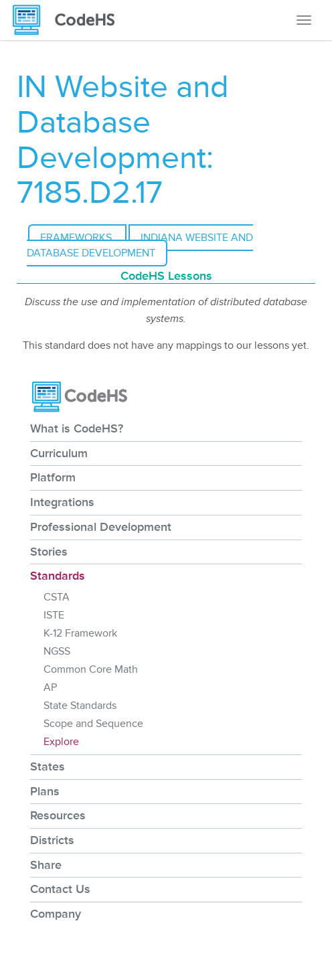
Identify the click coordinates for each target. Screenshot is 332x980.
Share (46, 865)
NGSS (57, 651)
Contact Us (60, 889)
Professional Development (101, 527)
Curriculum (59, 453)
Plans (45, 791)
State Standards (80, 706)
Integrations (62, 502)
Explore (61, 742)
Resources (58, 815)
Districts (52, 840)
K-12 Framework (80, 633)
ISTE (54, 615)
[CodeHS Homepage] (69, 20)
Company (56, 914)
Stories (49, 552)
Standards (58, 576)
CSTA (57, 597)
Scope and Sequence (93, 724)
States (48, 766)
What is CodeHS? (77, 428)
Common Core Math (91, 669)
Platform (53, 477)
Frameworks (77, 238)
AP (50, 687)
